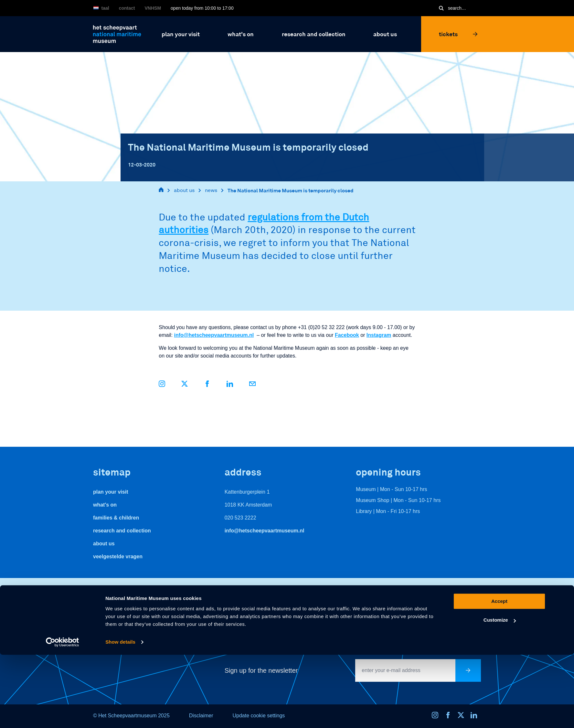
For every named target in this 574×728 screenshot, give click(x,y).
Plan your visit (111, 492)
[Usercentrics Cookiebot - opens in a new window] (63, 715)
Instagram (379, 335)
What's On (105, 505)
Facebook (347, 335)
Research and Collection (122, 531)
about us (184, 190)
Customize (500, 693)
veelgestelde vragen (118, 557)
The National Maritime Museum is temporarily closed (291, 190)
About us (104, 544)
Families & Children (116, 518)
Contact (127, 8)
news (211, 190)
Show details (120, 715)
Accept (499, 674)
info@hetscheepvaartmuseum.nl (214, 335)
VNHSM (153, 8)
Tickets (458, 34)
